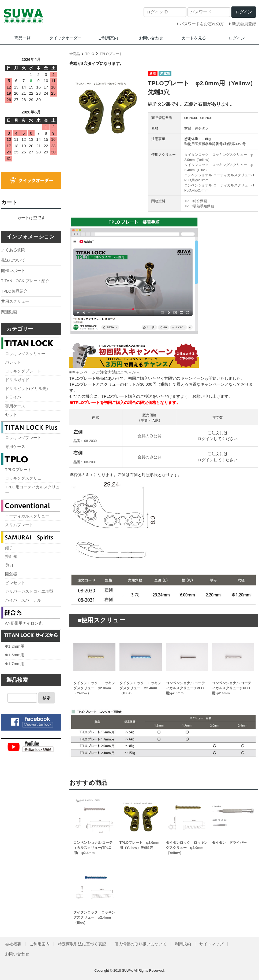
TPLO (90, 54)
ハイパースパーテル (23, 600)
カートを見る (194, 38)
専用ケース (15, 406)
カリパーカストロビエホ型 (29, 591)
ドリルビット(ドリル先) (27, 388)
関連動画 (9, 312)
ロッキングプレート (23, 371)
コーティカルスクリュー (27, 516)
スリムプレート (19, 525)
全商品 (75, 54)
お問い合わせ (151, 38)
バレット (13, 362)
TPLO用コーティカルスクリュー (32, 490)
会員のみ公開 (149, 436)
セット (11, 415)
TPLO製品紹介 (14, 291)
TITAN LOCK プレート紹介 (25, 281)
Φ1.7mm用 (15, 664)
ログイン (237, 38)
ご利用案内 (108, 38)
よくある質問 (13, 250)
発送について (13, 260)
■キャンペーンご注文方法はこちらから (105, 372)
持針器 (11, 556)
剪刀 (9, 565)
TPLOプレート (111, 54)
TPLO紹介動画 (196, 201)
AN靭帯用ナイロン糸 (24, 623)
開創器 (11, 574)
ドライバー (15, 397)
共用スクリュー (15, 301)
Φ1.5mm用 (15, 655)
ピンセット (15, 583)
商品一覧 (22, 38)
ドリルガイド (17, 380)
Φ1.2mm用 (15, 646)
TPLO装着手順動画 (199, 206)
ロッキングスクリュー (25, 354)
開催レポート (13, 270)
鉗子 (9, 548)
